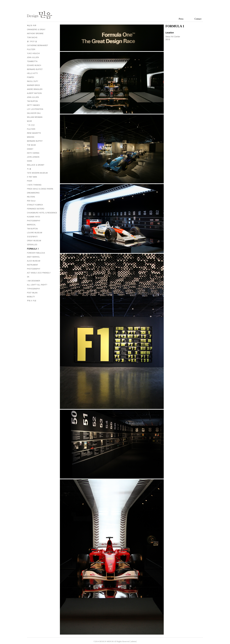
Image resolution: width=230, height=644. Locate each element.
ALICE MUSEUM (34, 261)
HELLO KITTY (32, 73)
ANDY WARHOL (33, 257)
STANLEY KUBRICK (35, 205)
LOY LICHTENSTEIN (35, 109)
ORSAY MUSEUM (34, 241)
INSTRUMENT (33, 265)
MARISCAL (31, 225)
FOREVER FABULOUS (36, 253)
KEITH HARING (33, 153)
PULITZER (31, 49)
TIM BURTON (32, 101)
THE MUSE (31, 145)
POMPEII (31, 77)
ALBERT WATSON (34, 93)
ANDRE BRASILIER (35, 89)
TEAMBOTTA (32, 61)
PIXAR (29, 181)
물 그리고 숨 (32, 41)
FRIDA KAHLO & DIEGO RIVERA (40, 189)
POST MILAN (32, 293)
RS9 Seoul (31, 201)
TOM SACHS (32, 37)
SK (28, 277)
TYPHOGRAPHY (33, 289)
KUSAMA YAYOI (33, 217)
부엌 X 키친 (32, 301)
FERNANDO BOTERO (36, 209)
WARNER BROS (33, 85)
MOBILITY (31, 297)
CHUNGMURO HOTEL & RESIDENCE (42, 213)
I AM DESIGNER (33, 281)
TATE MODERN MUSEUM (37, 173)
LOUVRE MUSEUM (34, 233)
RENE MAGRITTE (34, 133)
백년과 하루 (32, 26)
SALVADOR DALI (34, 113)
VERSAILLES (32, 244)
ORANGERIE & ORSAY (36, 29)
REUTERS (31, 197)
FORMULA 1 (33, 249)
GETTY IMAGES (33, 105)
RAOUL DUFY (33, 81)
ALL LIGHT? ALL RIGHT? (37, 285)
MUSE (29, 121)
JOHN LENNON (33, 157)
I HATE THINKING (34, 185)
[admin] (134, 641)
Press (181, 19)
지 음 (29, 169)
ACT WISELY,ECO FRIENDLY (39, 273)
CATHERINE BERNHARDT (37, 45)
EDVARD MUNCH (34, 65)
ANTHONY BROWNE (35, 33)
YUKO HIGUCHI (33, 53)
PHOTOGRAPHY (34, 221)
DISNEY (30, 149)
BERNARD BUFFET (35, 69)
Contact (198, 19)
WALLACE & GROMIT (36, 165)
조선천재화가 (32, 237)
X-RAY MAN (32, 177)
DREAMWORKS (33, 193)
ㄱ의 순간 (31, 125)
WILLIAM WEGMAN (35, 117)
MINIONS (31, 137)
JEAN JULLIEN (33, 57)
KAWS (29, 161)
